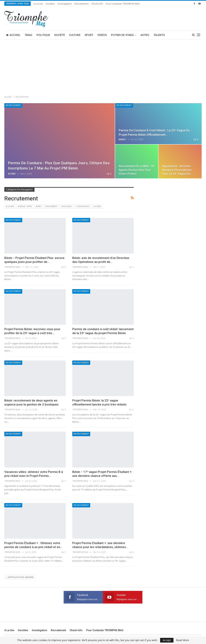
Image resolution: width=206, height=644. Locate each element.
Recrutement (81, 4)
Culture (75, 35)
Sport (89, 35)
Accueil (13, 35)
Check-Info (97, 4)
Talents (159, 35)
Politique (43, 35)
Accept (167, 640)
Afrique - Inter (25, 206)
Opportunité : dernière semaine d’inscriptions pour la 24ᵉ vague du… (177, 170)
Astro (145, 35)
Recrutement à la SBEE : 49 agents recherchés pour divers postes (137, 170)
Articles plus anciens (20, 577)
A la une (38, 4)
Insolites (50, 4)
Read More (183, 640)
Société (60, 35)
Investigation (65, 4)
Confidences (83, 206)
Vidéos (102, 35)
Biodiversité (51, 206)
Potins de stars (122, 35)
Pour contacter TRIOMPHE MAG (123, 4)
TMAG (28, 35)
